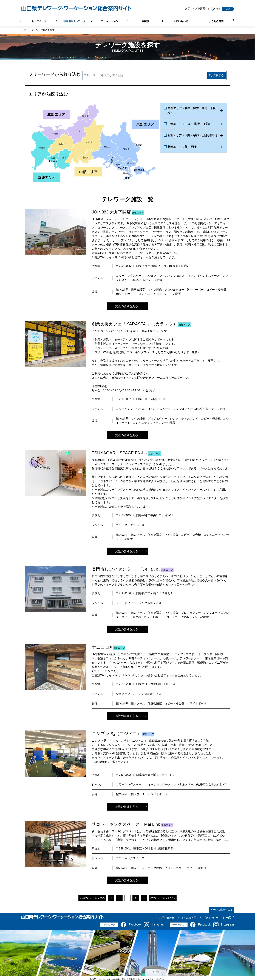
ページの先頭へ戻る (221, 910)
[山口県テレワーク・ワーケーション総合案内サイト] (76, 9)
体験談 (145, 21)
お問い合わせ (181, 21)
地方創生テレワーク (74, 21)
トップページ (39, 21)
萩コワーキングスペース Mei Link (126, 824)
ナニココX (102, 647)
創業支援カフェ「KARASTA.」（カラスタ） (135, 324)
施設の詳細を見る (127, 306)
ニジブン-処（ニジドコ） (117, 734)
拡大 (228, 9)
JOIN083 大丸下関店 (111, 212)
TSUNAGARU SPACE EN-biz (120, 453)
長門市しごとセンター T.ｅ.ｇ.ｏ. (126, 569)
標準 (217, 9)
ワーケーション (110, 21)
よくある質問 (216, 21)
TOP (24, 30)
